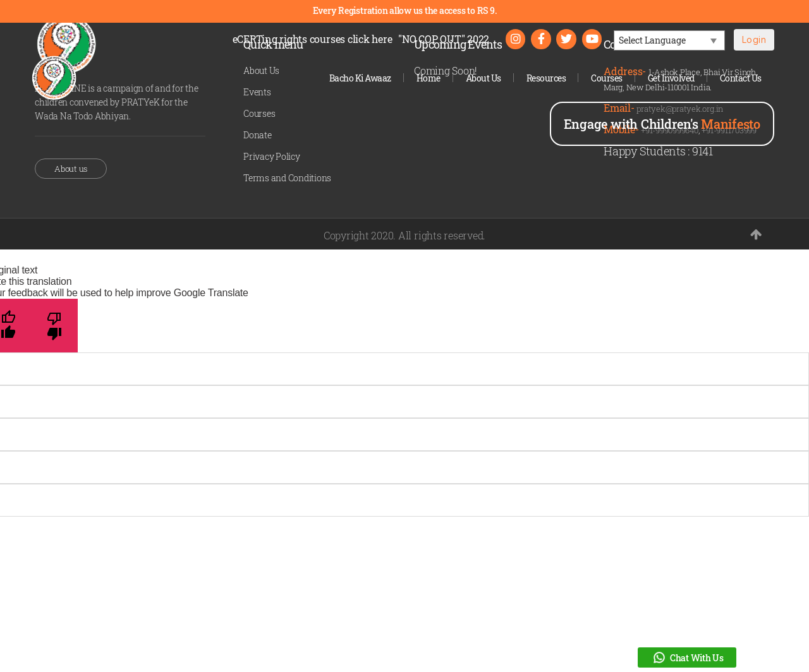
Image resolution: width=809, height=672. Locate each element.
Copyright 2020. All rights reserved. (404, 235)
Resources (546, 78)
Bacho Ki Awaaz (360, 78)
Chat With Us (687, 657)
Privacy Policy (272, 156)
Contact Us (741, 78)
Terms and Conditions (287, 178)
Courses (607, 78)
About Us (484, 78)
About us (71, 169)
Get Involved (671, 78)
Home (429, 78)
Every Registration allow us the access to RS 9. (405, 10)
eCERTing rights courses (311, 39)
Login (754, 40)
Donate (258, 135)
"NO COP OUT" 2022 (442, 39)
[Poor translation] (55, 326)
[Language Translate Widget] (669, 41)
